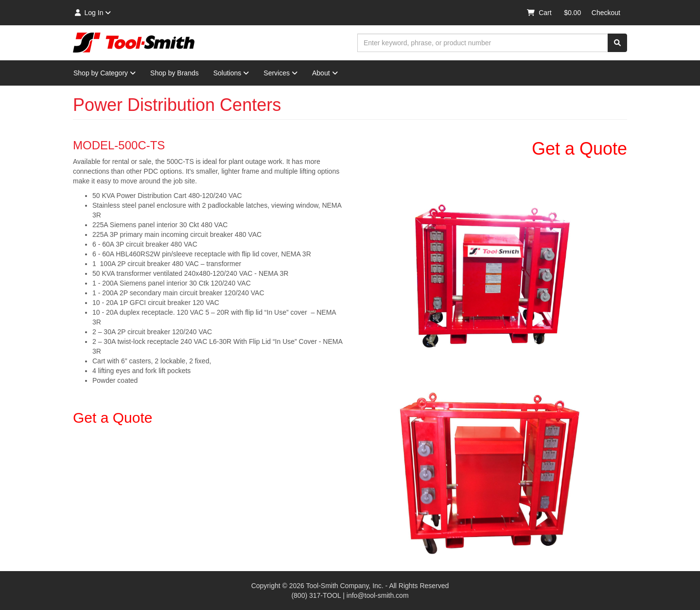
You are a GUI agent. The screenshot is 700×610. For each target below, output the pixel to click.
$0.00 (572, 13)
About (325, 73)
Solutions (231, 73)
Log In (92, 13)
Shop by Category (105, 73)
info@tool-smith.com (378, 595)
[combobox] (483, 43)
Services (280, 73)
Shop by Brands (175, 73)
